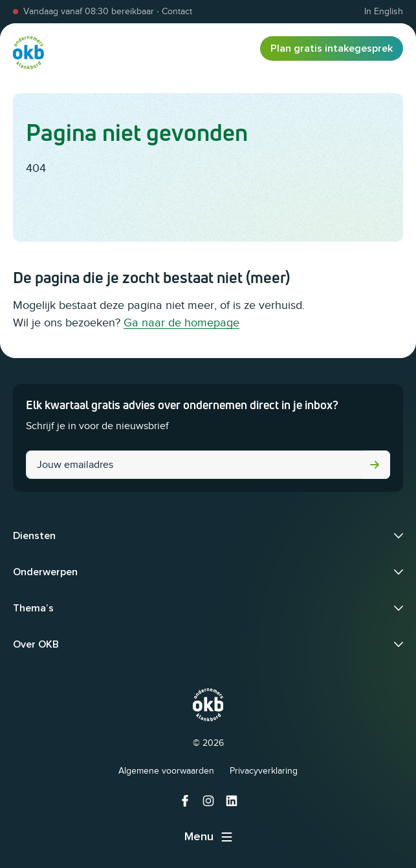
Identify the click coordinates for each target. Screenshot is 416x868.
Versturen (375, 465)
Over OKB (36, 644)
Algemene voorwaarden (166, 771)
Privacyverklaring (264, 771)
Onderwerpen (45, 572)
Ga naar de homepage (181, 323)
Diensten (34, 536)
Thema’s (33, 608)
